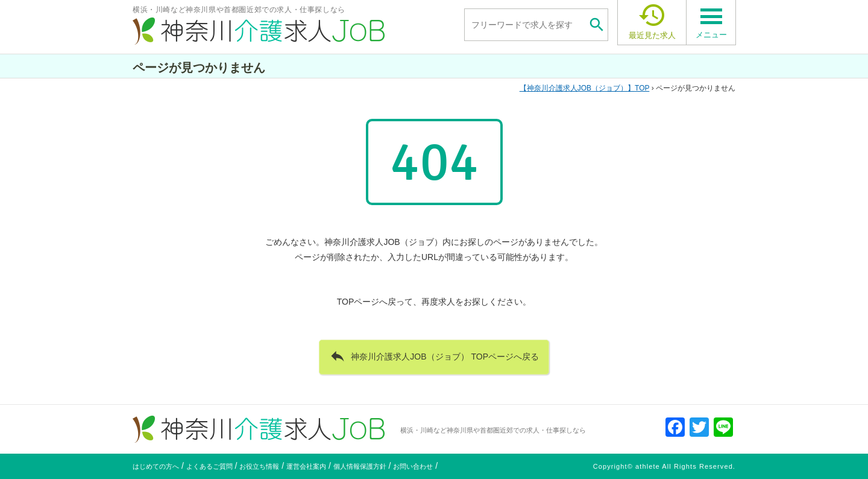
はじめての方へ (156, 466)
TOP (585, 88)
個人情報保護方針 (360, 466)
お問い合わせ (413, 466)
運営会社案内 (306, 466)
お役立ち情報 (259, 466)
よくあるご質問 (209, 466)
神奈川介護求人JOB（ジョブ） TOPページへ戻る (434, 356)
